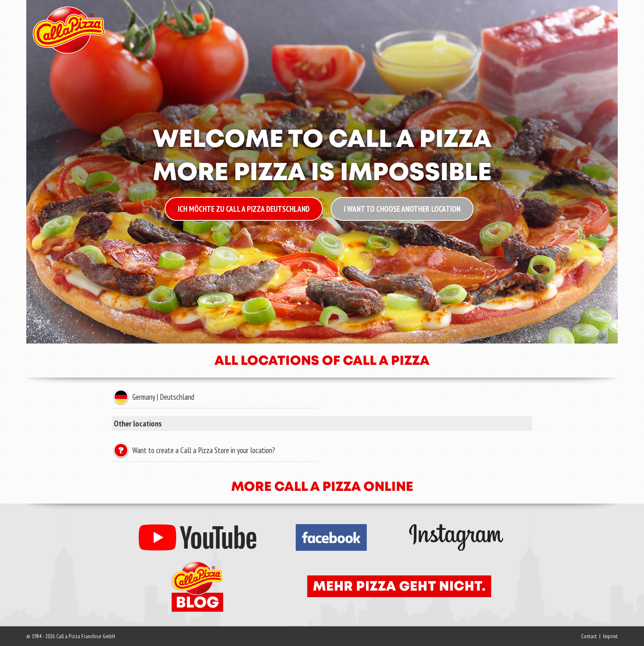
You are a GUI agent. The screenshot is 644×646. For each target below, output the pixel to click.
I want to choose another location (402, 209)
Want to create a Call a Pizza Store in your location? (202, 450)
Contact (589, 636)
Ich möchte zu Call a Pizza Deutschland (244, 209)
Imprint (610, 636)
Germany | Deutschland (162, 397)
